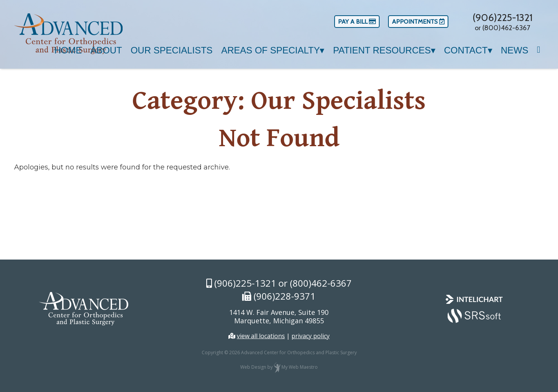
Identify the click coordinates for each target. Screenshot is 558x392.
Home (68, 51)
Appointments (418, 22)
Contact (466, 51)
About (106, 51)
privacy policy (311, 336)
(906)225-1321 (502, 18)
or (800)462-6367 (502, 28)
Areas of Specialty (270, 51)
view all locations (261, 336)
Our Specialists (172, 51)
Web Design (253, 367)
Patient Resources (382, 51)
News (514, 51)
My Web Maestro (300, 367)
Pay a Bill (357, 22)
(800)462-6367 (321, 283)
